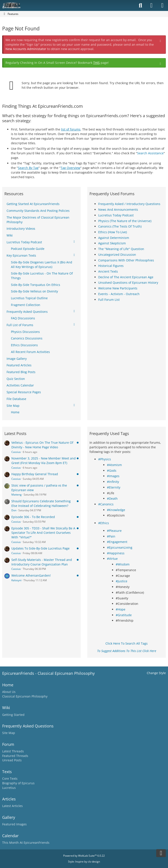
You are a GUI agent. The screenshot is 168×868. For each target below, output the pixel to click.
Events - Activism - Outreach (119, 294)
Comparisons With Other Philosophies (126, 260)
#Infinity (113, 482)
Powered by (84, 856)
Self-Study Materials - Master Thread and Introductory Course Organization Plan (42, 562)
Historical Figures (111, 266)
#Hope (121, 609)
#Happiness (116, 553)
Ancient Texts (108, 271)
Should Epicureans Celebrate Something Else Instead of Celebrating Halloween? (41, 503)
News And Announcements (118, 210)
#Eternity (114, 487)
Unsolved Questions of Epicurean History (128, 283)
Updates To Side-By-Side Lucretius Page (40, 548)
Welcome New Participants (118, 288)
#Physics (105, 459)
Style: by (84, 862)
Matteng (17, 495)
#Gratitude (124, 615)
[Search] (140, 5)
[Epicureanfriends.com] (11, 5)
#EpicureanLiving (120, 547)
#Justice (122, 581)
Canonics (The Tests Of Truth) (120, 226)
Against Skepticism (112, 243)
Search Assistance (150, 153)
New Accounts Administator (26, 49)
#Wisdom (123, 564)
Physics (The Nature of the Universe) (125, 221)
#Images (113, 476)
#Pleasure (114, 531)
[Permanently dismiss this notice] (161, 40)
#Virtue (112, 559)
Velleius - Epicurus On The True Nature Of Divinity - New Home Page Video (42, 445)
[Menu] (162, 5)
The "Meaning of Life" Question (121, 249)
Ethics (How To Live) (113, 232)
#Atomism (114, 465)
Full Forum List (109, 300)
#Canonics (106, 504)
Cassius (16, 452)
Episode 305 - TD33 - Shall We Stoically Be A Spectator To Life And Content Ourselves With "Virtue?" (43, 533)
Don (14, 510)
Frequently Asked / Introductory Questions (129, 204)
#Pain (111, 536)
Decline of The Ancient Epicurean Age (126, 277)
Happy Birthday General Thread (35, 474)
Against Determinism (114, 238)
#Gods (112, 471)
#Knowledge (116, 510)
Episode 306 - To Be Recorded (33, 517)
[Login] (151, 5)
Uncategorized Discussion (117, 255)
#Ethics (104, 523)
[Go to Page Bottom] (161, 853)
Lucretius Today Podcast (116, 215)
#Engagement (117, 542)
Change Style (156, 673)
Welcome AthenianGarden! (31, 575)
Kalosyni (16, 580)
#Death (112, 498)
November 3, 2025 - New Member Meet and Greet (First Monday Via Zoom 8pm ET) (44, 461)
